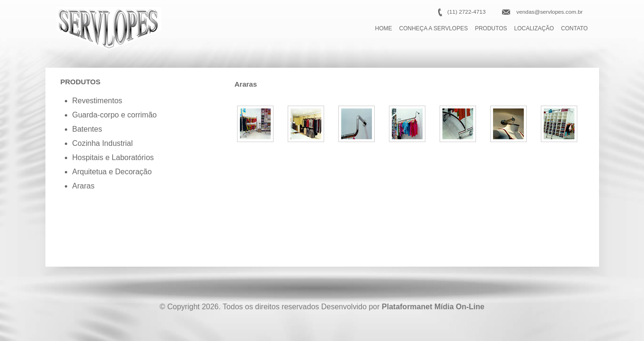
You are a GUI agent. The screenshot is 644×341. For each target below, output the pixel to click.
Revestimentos (97, 101)
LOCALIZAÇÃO (534, 28)
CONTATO (575, 28)
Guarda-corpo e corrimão (115, 115)
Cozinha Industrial (103, 143)
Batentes (87, 129)
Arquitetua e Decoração (112, 172)
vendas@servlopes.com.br (549, 12)
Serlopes (109, 28)
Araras (84, 186)
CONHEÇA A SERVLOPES (434, 28)
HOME (384, 28)
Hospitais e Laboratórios (113, 157)
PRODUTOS (491, 28)
